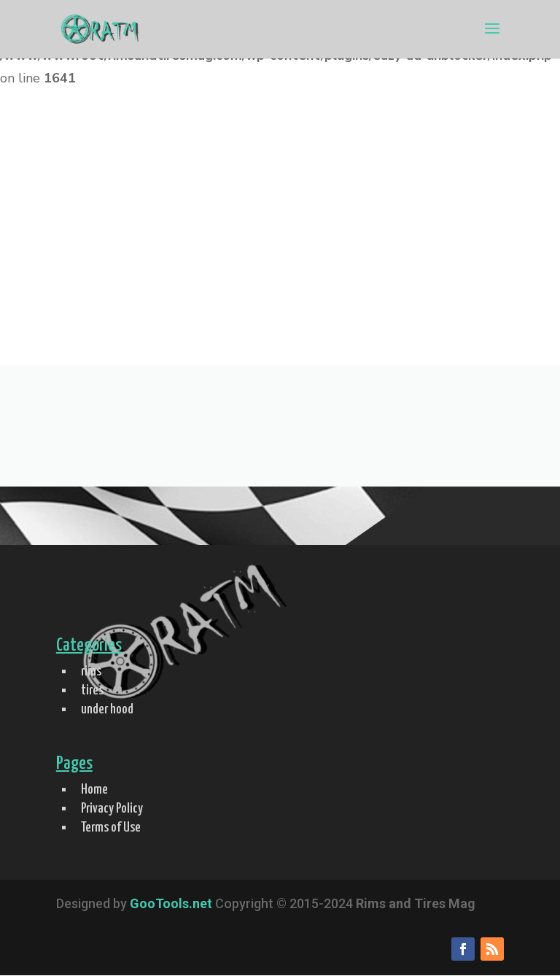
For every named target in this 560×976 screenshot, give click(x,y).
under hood (107, 709)
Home (94, 790)
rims (91, 671)
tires (92, 690)
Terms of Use (111, 828)
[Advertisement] (280, 256)
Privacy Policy (112, 809)
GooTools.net (171, 903)
